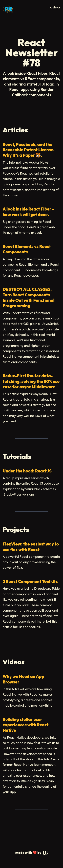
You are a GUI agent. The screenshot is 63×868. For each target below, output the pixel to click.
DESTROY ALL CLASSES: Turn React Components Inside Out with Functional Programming (29, 297)
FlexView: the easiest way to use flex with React (31, 547)
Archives (55, 7)
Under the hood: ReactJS (27, 471)
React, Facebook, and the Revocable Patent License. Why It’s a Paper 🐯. (29, 150)
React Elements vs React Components (27, 249)
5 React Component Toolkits (30, 581)
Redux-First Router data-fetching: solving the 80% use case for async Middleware (31, 381)
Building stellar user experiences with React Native (26, 725)
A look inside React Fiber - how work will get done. (28, 212)
